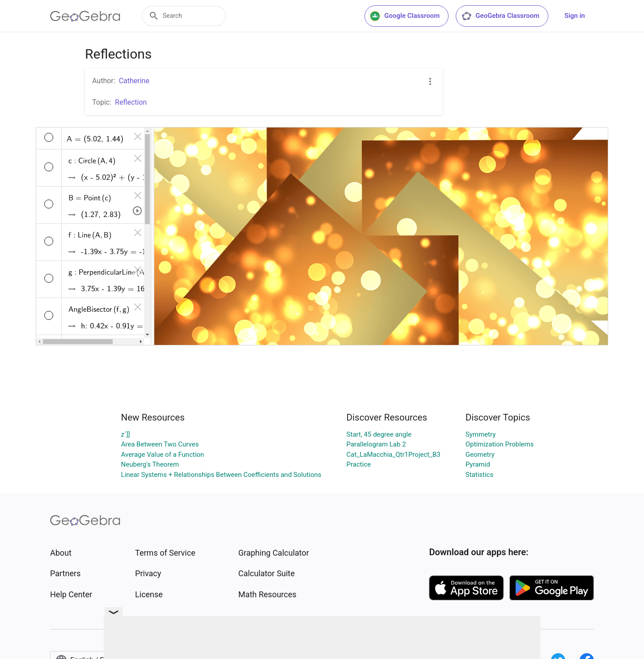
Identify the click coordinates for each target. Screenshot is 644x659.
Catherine (134, 81)
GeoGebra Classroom (500, 16)
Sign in (575, 16)
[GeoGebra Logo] (85, 16)
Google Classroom (405, 16)
